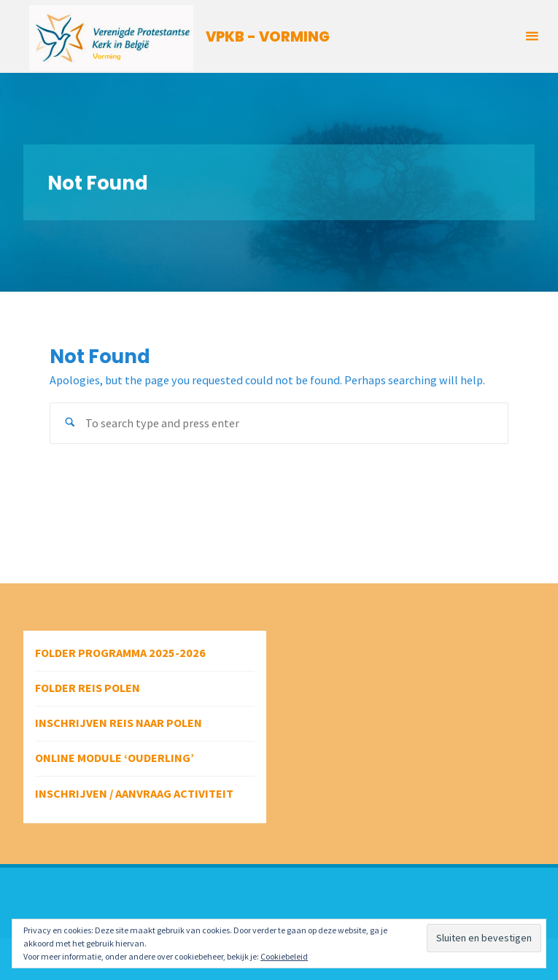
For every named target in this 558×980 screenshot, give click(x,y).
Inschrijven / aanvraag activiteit (134, 793)
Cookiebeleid (284, 956)
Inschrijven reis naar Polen (119, 723)
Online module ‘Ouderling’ (115, 758)
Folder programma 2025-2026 (120, 653)
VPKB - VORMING (268, 37)
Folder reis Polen (88, 688)
